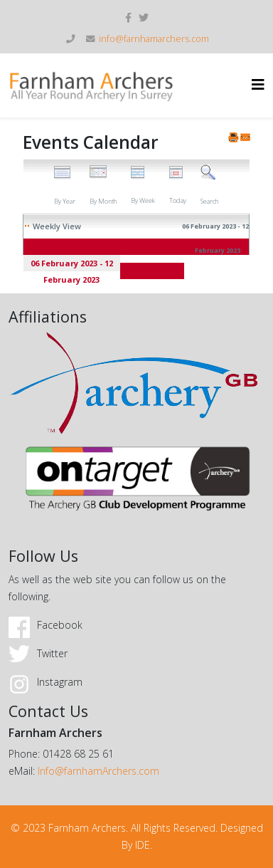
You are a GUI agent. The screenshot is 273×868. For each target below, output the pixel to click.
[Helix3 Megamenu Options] (258, 84)
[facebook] (128, 17)
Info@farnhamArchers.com (98, 771)
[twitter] (144, 17)
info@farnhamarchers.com (154, 39)
